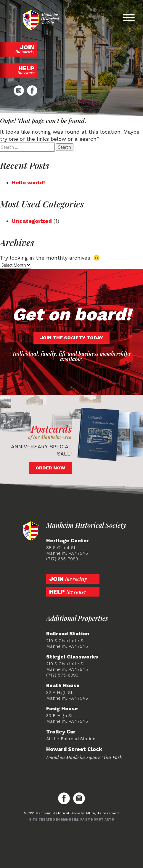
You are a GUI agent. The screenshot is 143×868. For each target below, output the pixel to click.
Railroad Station (68, 634)
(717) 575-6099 (62, 675)
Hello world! (28, 182)
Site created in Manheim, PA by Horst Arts (71, 820)
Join (19, 49)
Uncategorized (32, 221)
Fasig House (62, 709)
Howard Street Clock (74, 749)
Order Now (50, 468)
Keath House (63, 686)
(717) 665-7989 (62, 559)
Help (19, 70)
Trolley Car (61, 732)
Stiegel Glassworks (72, 657)
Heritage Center (68, 541)
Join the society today (71, 338)
